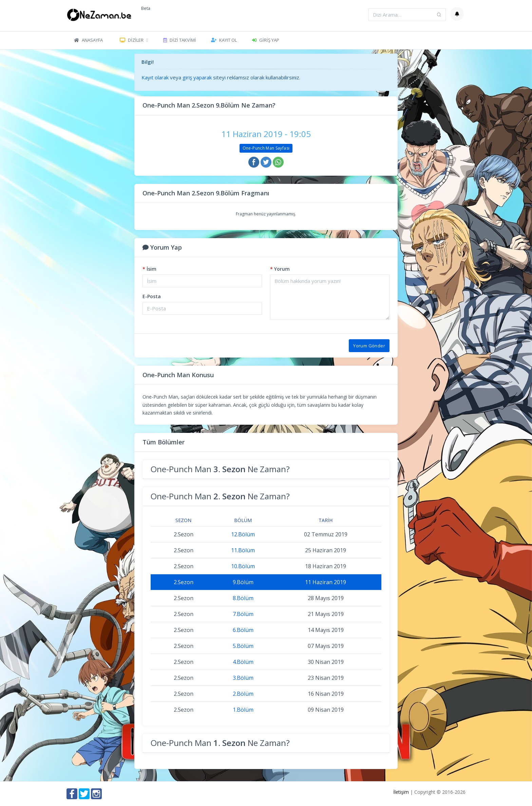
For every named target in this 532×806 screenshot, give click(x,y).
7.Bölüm (243, 614)
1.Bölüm (243, 710)
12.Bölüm (243, 534)
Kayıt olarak (155, 77)
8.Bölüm (243, 598)
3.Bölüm (243, 678)
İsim (149, 269)
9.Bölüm (243, 582)
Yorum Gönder (369, 346)
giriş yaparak (197, 77)
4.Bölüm (243, 662)
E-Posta (152, 296)
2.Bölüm (243, 694)
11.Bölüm (243, 550)
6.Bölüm (243, 630)
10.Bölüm (243, 566)
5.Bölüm (243, 646)
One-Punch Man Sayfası (266, 148)
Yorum (280, 269)
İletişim (401, 792)
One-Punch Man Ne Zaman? (220, 469)
